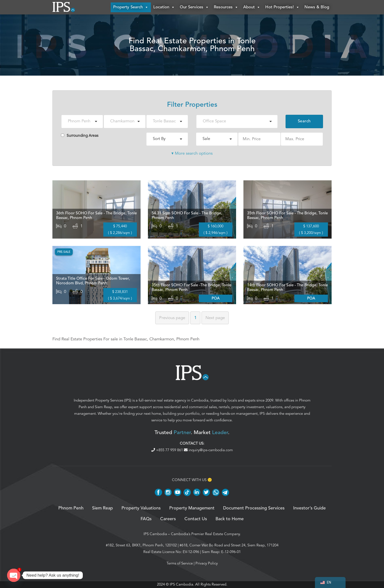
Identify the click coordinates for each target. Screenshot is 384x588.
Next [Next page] (215, 318)
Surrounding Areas (80, 136)
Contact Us (196, 519)
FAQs (146, 519)
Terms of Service (180, 563)
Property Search (131, 7)
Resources (226, 7)
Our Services (194, 7)
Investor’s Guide (309, 508)
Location (164, 7)
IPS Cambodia (155, 534)
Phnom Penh (71, 508)
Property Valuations (141, 508)
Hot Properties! (282, 7)
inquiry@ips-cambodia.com (208, 450)
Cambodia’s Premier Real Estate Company (205, 534)
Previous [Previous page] (172, 318)
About (252, 7)
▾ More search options (192, 154)
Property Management (192, 508)
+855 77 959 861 (168, 450)
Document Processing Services (254, 508)
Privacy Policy (207, 563)
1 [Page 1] (195, 318)
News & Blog (317, 7)
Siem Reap (103, 407)
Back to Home (230, 519)
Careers (168, 519)
